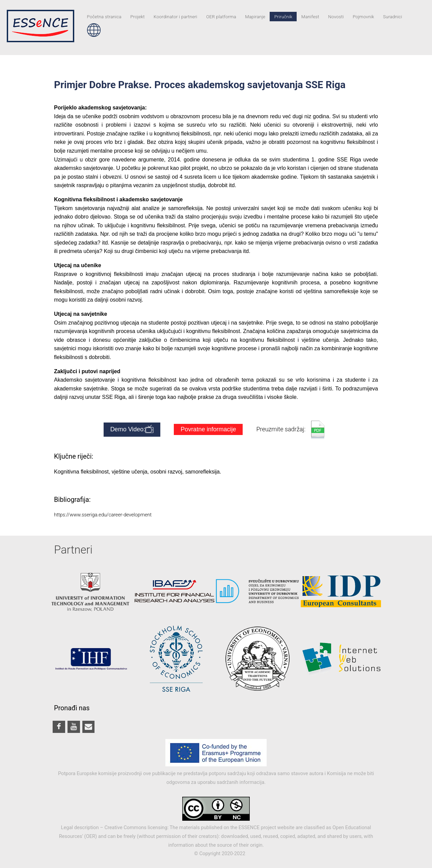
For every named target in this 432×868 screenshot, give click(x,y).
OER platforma (221, 16)
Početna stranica (104, 16)
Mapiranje (255, 16)
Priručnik (283, 16)
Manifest (310, 16)
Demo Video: (132, 430)
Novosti (336, 16)
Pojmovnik (363, 16)
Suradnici (393, 16)
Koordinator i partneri (175, 16)
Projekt (138, 16)
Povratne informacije (208, 429)
